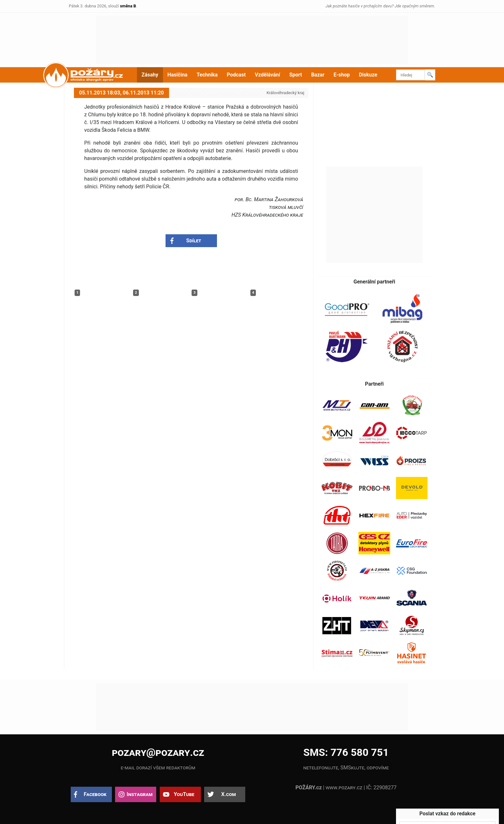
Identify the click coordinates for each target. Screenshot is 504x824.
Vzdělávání (268, 75)
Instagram (139, 794)
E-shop (342, 75)
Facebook (95, 794)
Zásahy (150, 75)
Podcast (236, 75)
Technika (207, 75)
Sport (296, 75)
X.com (228, 794)
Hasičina (177, 75)
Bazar (318, 75)
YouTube (184, 794)
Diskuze (368, 75)
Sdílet (194, 241)
